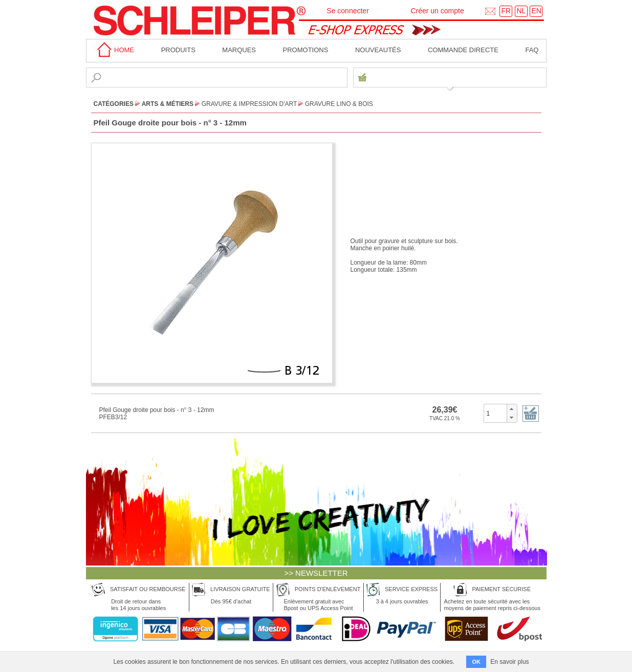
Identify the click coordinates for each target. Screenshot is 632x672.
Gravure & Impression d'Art (249, 104)
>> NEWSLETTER (316, 573)
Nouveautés (378, 50)
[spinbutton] (496, 413)
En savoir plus (509, 662)
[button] (511, 409)
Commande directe (463, 50)
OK (476, 662)
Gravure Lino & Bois (339, 104)
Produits (178, 50)
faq (532, 50)
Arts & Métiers (168, 104)
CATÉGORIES (114, 104)
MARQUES (239, 50)
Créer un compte (437, 11)
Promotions (306, 50)
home (114, 50)
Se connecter (348, 11)
